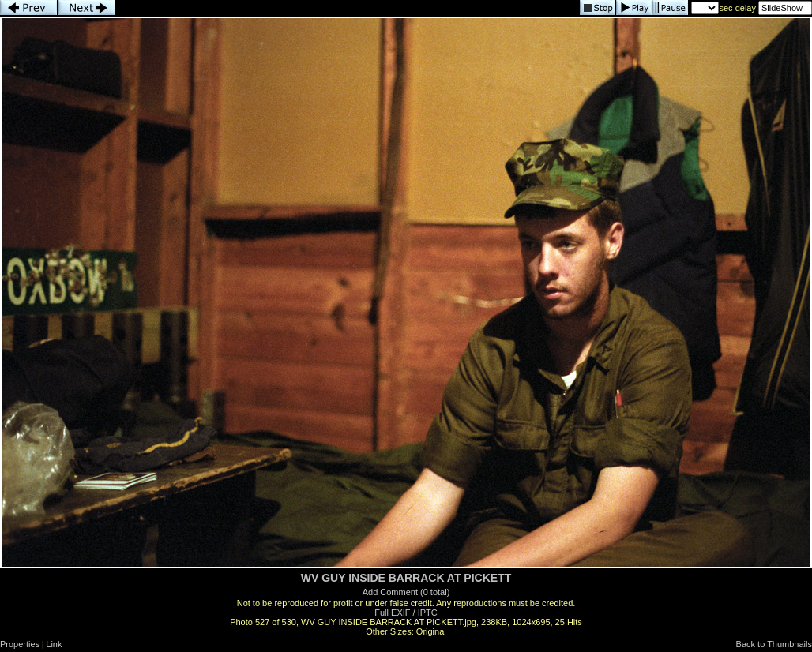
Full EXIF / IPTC (406, 613)
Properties (20, 644)
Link (54, 644)
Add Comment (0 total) (406, 592)
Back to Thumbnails (774, 644)
